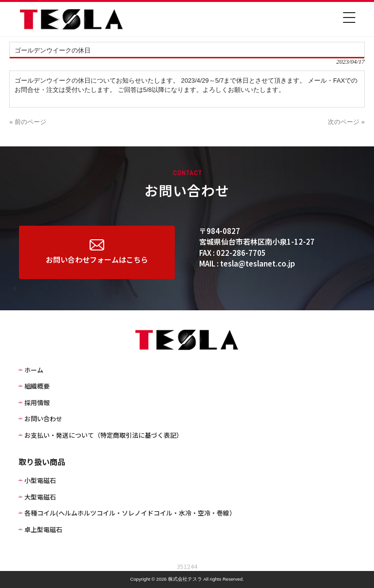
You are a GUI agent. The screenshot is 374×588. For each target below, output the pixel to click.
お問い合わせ (43, 419)
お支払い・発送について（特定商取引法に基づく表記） (103, 435)
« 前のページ (28, 122)
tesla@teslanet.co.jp (258, 263)
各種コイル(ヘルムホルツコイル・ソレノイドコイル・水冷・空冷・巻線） (130, 513)
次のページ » (346, 122)
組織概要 (37, 386)
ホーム (34, 370)
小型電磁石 (40, 480)
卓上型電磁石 (43, 529)
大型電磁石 (40, 497)
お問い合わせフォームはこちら (97, 252)
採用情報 (37, 402)
